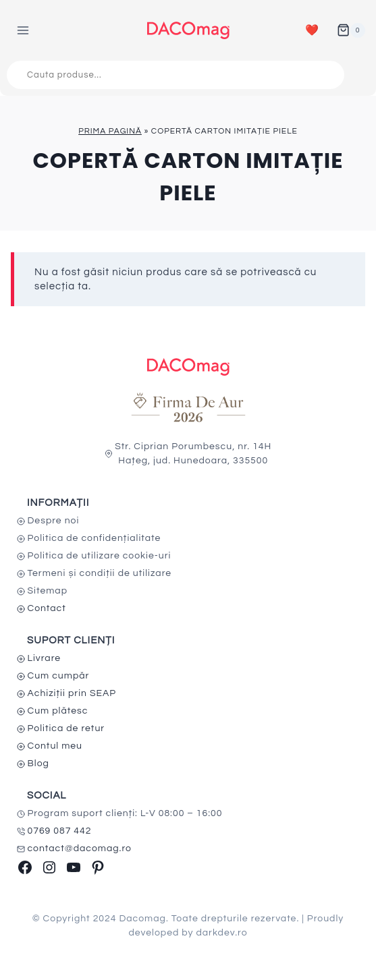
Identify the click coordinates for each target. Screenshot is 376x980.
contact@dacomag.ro (80, 848)
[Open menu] (23, 30)
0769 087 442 (60, 831)
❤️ (312, 30)
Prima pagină (110, 131)
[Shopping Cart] (351, 30)
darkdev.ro (221, 933)
